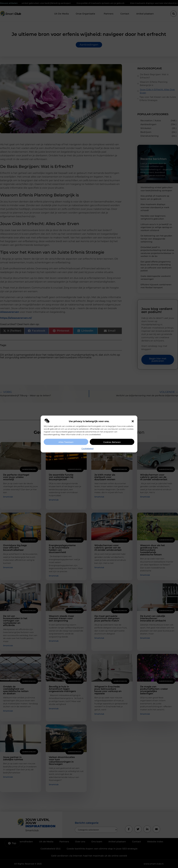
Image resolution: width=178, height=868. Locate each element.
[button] (133, 421)
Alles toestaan (66, 442)
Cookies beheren (112, 442)
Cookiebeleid (87, 448)
